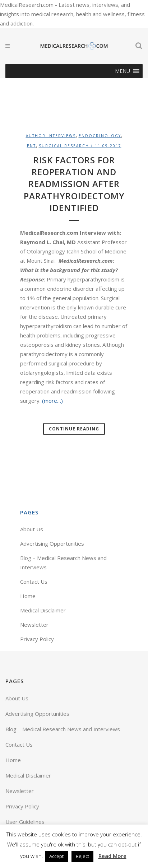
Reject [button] (82, 856)
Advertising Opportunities (52, 543)
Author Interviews (51, 136)
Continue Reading (74, 429)
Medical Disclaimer (43, 610)
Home (28, 596)
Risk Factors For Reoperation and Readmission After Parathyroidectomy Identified (74, 184)
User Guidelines (25, 822)
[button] (122, 71)
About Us (32, 529)
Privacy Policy (37, 639)
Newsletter (34, 625)
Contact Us (34, 582)
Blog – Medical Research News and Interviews (63, 729)
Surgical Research (64, 146)
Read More (112, 856)
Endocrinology (100, 136)
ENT (31, 146)
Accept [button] (56, 856)
